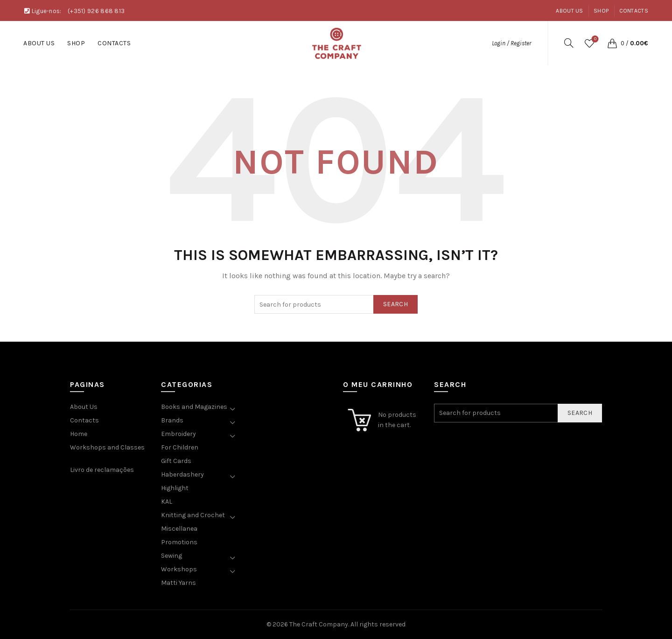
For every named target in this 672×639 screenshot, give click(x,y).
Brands (172, 420)
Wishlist (594, 39)
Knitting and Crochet (193, 515)
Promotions (179, 542)
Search (395, 304)
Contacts (634, 11)
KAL (167, 502)
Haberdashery (182, 474)
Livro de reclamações (102, 470)
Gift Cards (176, 461)
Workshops (179, 569)
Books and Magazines (194, 407)
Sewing (171, 556)
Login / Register (511, 43)
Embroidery (178, 434)
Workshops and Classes (107, 447)
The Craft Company (319, 624)
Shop (601, 11)
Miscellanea (179, 529)
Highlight (175, 488)
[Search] (569, 43)
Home (79, 434)
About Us (569, 11)
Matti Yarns (178, 583)
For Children (180, 447)
